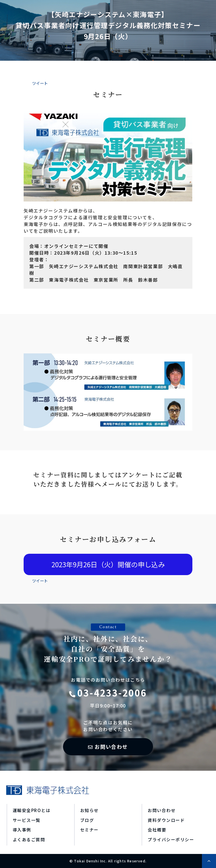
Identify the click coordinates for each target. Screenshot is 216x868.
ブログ (87, 820)
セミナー (89, 830)
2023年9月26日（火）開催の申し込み (108, 564)
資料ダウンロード (166, 820)
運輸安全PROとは (32, 810)
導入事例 (22, 830)
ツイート (40, 83)
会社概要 (157, 830)
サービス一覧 (27, 820)
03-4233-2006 (112, 693)
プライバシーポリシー (171, 839)
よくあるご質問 (29, 839)
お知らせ (89, 810)
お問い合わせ (111, 747)
